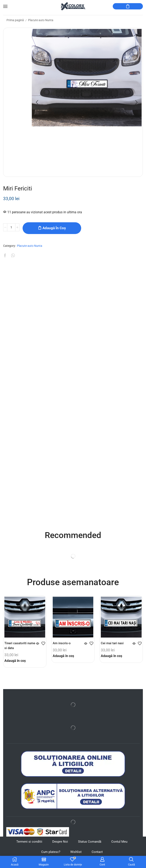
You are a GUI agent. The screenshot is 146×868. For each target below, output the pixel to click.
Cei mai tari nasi (113, 646)
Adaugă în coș (54, 228)
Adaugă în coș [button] (15, 664)
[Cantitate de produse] (11, 228)
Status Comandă (90, 845)
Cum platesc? (50, 856)
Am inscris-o (62, 646)
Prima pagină (15, 20)
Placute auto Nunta (41, 20)
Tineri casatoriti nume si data (16, 649)
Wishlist (76, 856)
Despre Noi (59, 845)
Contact (98, 856)
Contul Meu (121, 845)
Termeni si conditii (28, 845)
